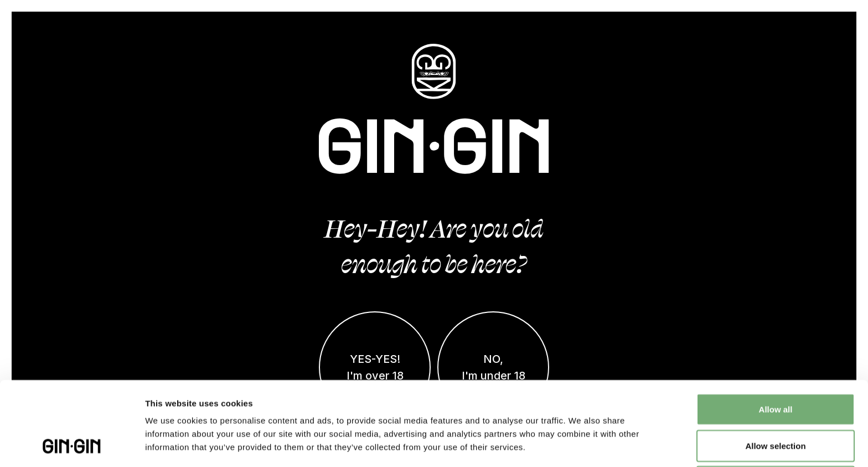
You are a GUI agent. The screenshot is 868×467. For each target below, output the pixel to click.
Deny (776, 403)
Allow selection (775, 367)
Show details (581, 445)
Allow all (776, 330)
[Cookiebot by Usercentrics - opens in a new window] (72, 445)
